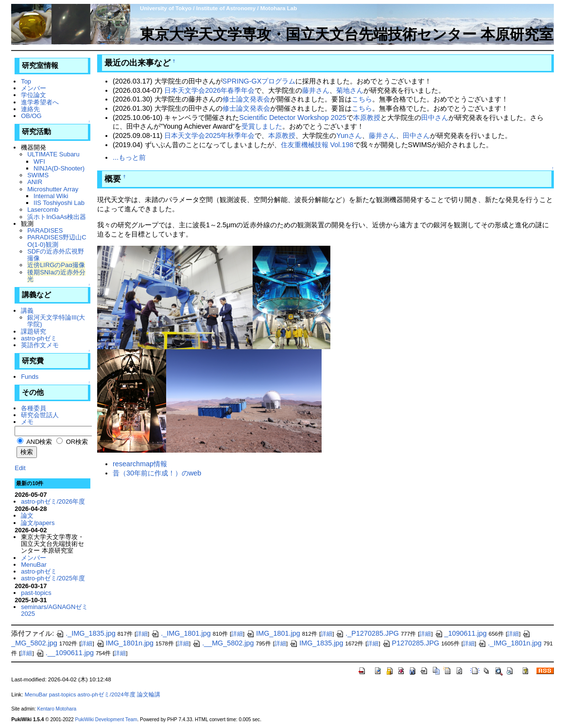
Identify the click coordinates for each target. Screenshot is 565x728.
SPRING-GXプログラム (259, 81)
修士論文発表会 (246, 99)
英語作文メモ (40, 345)
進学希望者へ (40, 102)
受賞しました (262, 126)
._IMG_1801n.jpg (510, 643)
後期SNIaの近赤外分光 (56, 276)
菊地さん (350, 90)
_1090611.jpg (461, 633)
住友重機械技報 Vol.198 (317, 145)
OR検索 (72, 442)
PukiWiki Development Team (106, 720)
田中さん (435, 118)
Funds (30, 377)
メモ (27, 422)
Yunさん (349, 135)
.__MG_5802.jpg (223, 643)
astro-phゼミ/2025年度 (53, 578)
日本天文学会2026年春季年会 (209, 90)
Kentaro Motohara (57, 709)
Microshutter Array (53, 189)
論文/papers (38, 523)
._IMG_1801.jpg (181, 633)
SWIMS (38, 175)
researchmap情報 (140, 464)
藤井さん (316, 90)
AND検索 (34, 442)
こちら (362, 99)
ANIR (35, 182)
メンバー (34, 88)
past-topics (36, 593)
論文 (27, 516)
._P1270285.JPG (367, 633)
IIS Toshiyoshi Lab (59, 203)
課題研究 (34, 331)
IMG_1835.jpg (316, 643)
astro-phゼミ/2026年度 (53, 501)
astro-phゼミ (39, 338)
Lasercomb (43, 210)
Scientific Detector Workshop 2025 (293, 118)
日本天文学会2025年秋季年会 (209, 135)
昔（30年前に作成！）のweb (157, 473)
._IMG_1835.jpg (86, 633)
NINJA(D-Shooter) (59, 168)
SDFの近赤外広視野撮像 (56, 255)
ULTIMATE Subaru (53, 154)
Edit (20, 468)
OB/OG (31, 116)
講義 (27, 311)
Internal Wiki (51, 196)
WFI (39, 161)
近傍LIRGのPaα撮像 (56, 265)
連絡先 (30, 109)
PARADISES (45, 230)
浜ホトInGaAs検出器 (57, 217)
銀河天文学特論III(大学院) (56, 321)
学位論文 (34, 95)
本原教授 (367, 118)
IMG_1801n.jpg (125, 643)
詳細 (142, 634)
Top (26, 81)
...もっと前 (129, 157)
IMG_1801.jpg (273, 633)
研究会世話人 (40, 415)
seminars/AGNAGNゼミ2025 (54, 610)
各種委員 (34, 408)
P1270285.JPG (411, 643)
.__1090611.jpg (65, 653)
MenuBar (34, 565)
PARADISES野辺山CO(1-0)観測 (57, 241)
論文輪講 (149, 694)
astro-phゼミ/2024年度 (107, 694)
